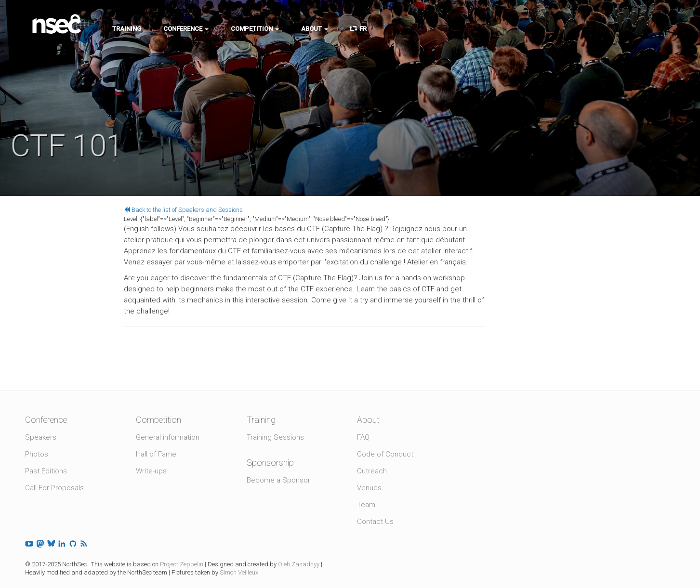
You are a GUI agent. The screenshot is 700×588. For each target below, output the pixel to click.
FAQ (363, 437)
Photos (37, 454)
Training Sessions (275, 437)
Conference (186, 29)
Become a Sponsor (278, 480)
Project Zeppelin (182, 564)
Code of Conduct (385, 454)
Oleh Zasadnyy (299, 564)
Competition (255, 29)
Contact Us (375, 522)
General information (168, 437)
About (315, 29)
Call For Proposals (54, 488)
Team (366, 505)
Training (127, 29)
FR (358, 29)
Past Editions (46, 471)
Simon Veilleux (239, 572)
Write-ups (151, 471)
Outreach (372, 471)
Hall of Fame (156, 454)
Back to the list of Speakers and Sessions (183, 210)
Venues (369, 488)
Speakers (41, 437)
